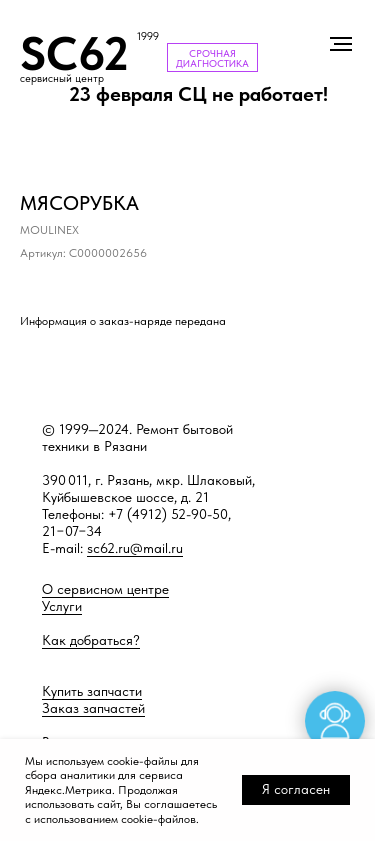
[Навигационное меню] (341, 44)
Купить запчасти (92, 691)
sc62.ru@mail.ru (135, 548)
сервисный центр (62, 78)
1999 (148, 36)
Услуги (62, 606)
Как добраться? (91, 640)
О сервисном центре (105, 589)
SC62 (74, 53)
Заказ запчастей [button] (93, 708)
